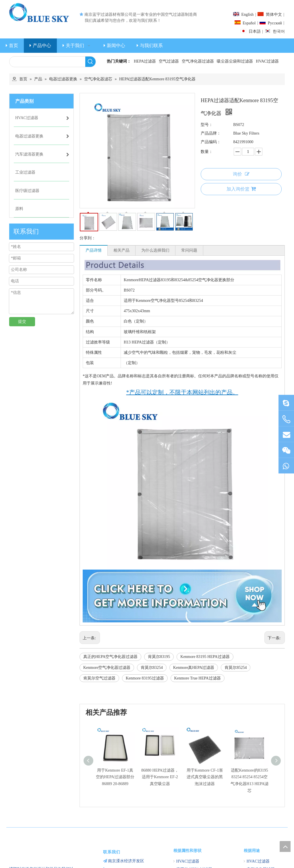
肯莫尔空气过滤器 (99, 678)
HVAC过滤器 (267, 61)
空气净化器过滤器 (198, 61)
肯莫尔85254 (236, 668)
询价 (241, 174)
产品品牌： (211, 133)
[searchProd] (47, 62)
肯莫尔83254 (152, 668)
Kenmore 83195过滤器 (145, 678)
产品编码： (211, 142)
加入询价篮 (241, 189)
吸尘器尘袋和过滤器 (235, 61)
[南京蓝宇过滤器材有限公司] (41, 847)
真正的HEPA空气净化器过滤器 (110, 657)
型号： (207, 125)
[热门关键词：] (90, 62)
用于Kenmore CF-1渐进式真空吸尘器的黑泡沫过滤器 (205, 777)
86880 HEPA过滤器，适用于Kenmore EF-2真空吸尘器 (160, 777)
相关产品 (121, 250)
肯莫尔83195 (159, 657)
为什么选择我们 (155, 250)
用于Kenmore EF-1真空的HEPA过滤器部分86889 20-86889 (115, 777)
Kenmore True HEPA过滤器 (198, 678)
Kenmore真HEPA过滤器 (194, 668)
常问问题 (189, 250)
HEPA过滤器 (145, 61)
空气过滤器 (169, 61)
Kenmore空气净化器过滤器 (107, 668)
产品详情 (94, 250)
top (285, 846)
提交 (22, 322)
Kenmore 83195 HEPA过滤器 (205, 657)
